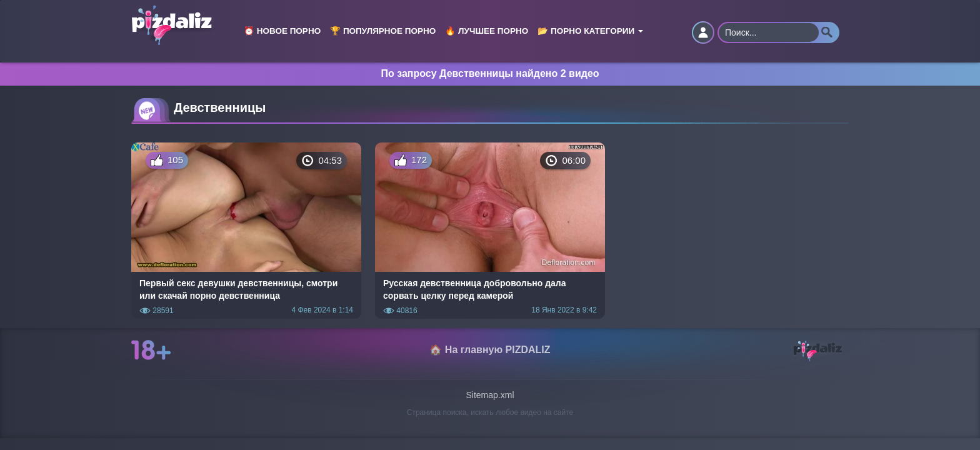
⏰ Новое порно (282, 31)
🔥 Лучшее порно (487, 31)
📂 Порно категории (590, 31)
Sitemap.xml (490, 395)
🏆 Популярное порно (383, 31)
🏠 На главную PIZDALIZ (490, 350)
